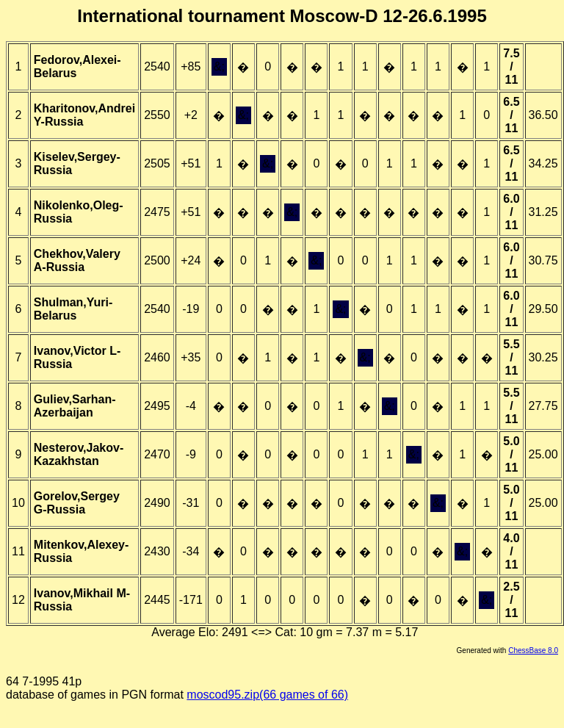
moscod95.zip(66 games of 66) (267, 695)
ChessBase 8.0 (533, 650)
